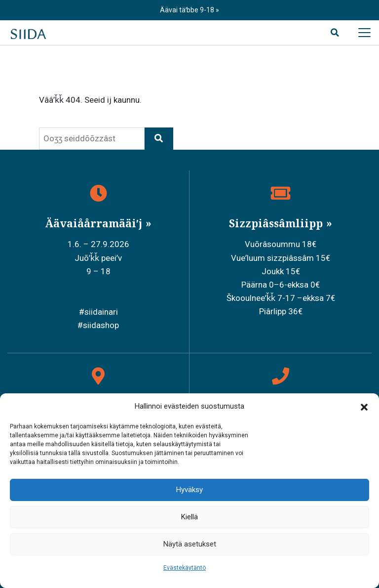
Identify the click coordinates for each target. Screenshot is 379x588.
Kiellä (189, 517)
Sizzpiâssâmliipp (277, 223)
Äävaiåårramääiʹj (95, 223)
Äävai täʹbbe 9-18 (188, 10)
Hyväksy (189, 490)
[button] (364, 407)
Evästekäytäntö (185, 568)
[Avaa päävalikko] (364, 33)
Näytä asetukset (190, 544)
